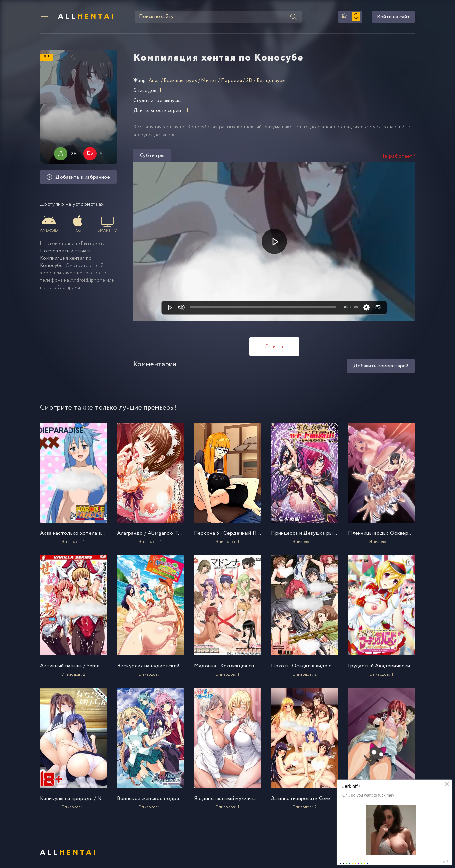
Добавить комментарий (381, 366)
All (87, 17)
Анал (154, 81)
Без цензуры (271, 81)
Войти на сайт (393, 17)
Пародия (232, 81)
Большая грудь (180, 81)
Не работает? (397, 156)
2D (249, 81)
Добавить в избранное (78, 177)
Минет (209, 81)
